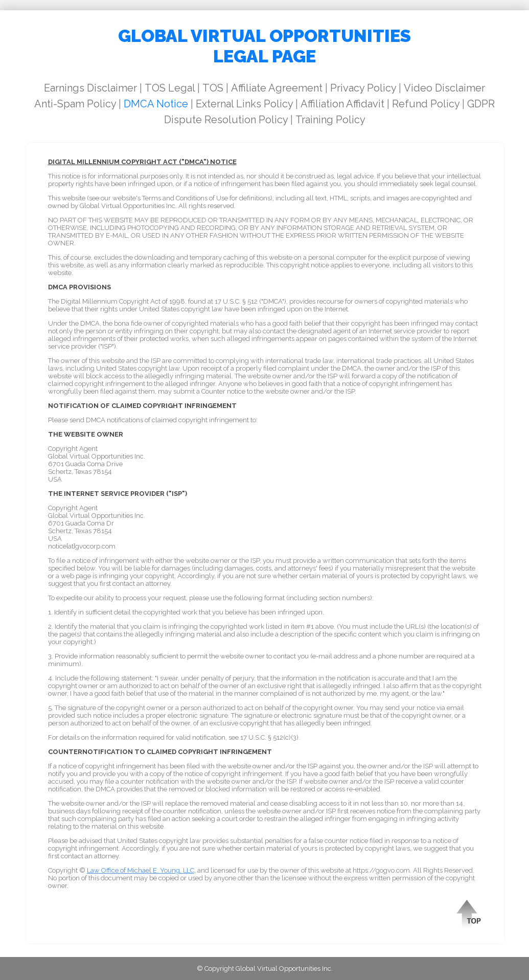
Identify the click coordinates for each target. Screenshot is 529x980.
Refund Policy (426, 104)
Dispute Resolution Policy (226, 120)
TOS (213, 88)
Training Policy (330, 120)
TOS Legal (170, 88)
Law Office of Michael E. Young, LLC (141, 870)
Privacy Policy (363, 88)
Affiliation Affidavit (342, 104)
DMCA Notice (156, 104)
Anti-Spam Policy (75, 104)
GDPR (481, 104)
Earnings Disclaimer (90, 88)
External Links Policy (244, 104)
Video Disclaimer (444, 88)
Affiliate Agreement (277, 88)
